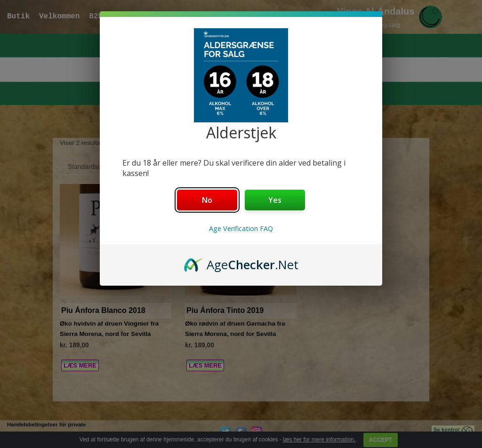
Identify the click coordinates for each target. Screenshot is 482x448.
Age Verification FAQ (241, 228)
